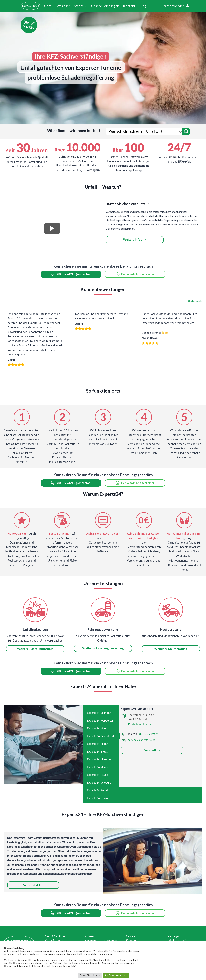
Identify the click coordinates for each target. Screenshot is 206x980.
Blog (143, 6)
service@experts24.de (142, 740)
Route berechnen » (139, 724)
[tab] (101, 713)
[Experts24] (30, 6)
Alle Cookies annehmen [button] (116, 975)
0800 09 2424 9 (148, 734)
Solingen (90, 941)
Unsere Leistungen (105, 6)
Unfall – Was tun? (57, 6)
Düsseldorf (110, 941)
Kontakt (129, 6)
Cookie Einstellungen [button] (90, 975)
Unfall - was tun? (177, 940)
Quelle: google (195, 301)
